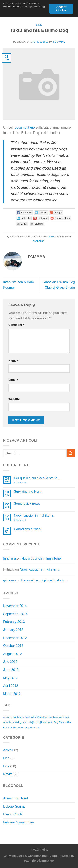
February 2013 (14, 622)
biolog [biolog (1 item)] (33, 717)
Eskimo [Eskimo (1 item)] (63, 722)
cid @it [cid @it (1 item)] (39, 722)
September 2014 (15, 614)
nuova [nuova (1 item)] (21, 728)
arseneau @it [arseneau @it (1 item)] (10, 717)
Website (14, 399)
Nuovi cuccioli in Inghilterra (34, 516)
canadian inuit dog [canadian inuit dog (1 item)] (12, 722)
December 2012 (15, 638)
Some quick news (27, 504)
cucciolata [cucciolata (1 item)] (48, 722)
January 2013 (13, 630)
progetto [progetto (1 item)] (29, 728)
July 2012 (10, 662)
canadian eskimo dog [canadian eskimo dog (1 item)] (58, 717)
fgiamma (59, 42)
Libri (6, 758)
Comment (16, 325)
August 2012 (12, 654)
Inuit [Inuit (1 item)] (5, 728)
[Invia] (71, 453)
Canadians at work (28, 529)
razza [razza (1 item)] (37, 728)
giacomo (9, 580)
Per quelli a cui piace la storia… (37, 478)
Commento (21, 483)
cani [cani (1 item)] (24, 722)
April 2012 (11, 686)
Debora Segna (14, 806)
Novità (8, 774)
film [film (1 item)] (69, 722)
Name (13, 361)
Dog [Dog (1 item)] (56, 722)
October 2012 (13, 646)
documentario (25, 127)
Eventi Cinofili (13, 814)
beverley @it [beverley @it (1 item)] (23, 717)
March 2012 (12, 694)
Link (39, 25)
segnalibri (39, 241)
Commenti (20, 520)
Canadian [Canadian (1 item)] (42, 717)
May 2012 (10, 678)
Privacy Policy (39, 850)
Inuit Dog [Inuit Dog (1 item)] (13, 728)
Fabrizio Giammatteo (19, 822)
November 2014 (15, 606)
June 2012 (11, 670)
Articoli (8, 750)
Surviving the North (28, 492)
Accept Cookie (61, 9)
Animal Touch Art (16, 798)
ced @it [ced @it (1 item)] (31, 722)
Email (13, 380)
